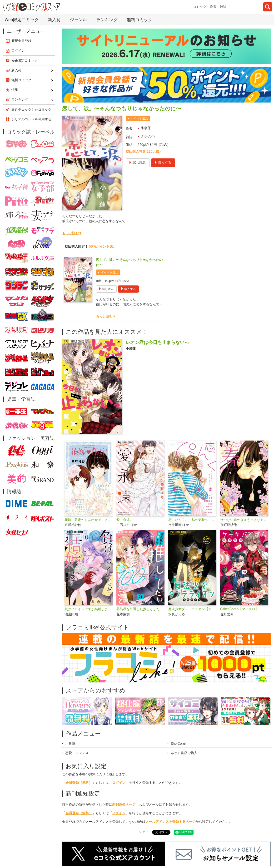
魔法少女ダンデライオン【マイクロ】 (192, 609)
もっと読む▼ (72, 233)
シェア (144, 832)
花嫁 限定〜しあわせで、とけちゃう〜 (89, 520)
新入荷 (54, 20)
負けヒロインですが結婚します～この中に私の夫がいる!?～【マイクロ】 (89, 609)
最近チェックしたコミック (31, 109)
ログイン (119, 783)
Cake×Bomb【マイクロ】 (239, 609)
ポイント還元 (139, 118)
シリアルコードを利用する (31, 119)
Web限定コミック (22, 20)
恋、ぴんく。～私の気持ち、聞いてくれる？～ (192, 520)
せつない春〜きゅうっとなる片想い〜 (244, 520)
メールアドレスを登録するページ (170, 822)
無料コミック (139, 20)
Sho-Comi (148, 136)
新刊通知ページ (124, 805)
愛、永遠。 (125, 520)
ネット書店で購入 (184, 753)
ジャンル (78, 20)
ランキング (107, 20)
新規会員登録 (21, 41)
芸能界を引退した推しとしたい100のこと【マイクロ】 (140, 609)
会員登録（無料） (79, 783)
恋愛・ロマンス (77, 753)
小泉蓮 (146, 128)
